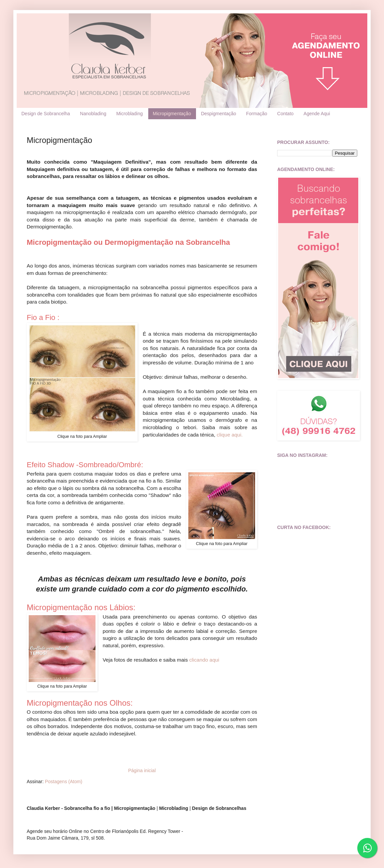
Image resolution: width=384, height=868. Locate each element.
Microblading (129, 114)
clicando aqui (204, 660)
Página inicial (142, 770)
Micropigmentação (172, 114)
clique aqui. (230, 435)
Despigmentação (219, 114)
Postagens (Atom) (63, 782)
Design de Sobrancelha (46, 114)
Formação (257, 114)
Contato (285, 114)
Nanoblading (93, 114)
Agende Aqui (317, 114)
